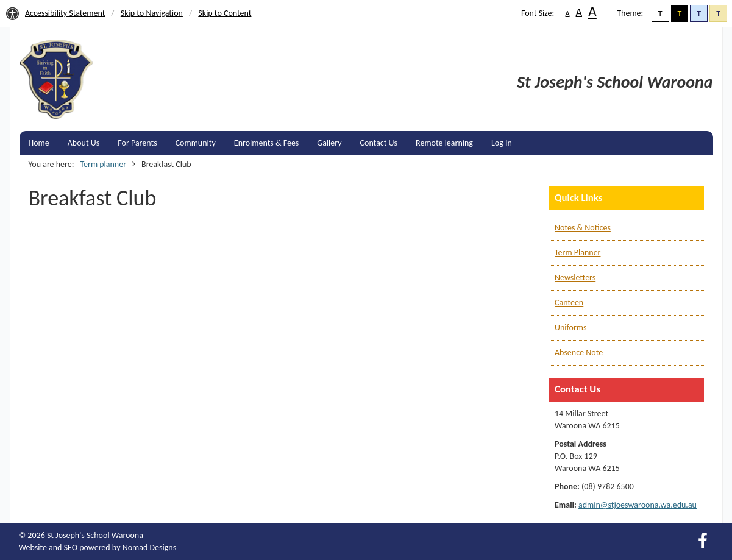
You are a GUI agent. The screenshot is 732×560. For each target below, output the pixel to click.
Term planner (103, 164)
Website (33, 548)
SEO (71, 548)
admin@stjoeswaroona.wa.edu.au (638, 505)
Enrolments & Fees (267, 143)
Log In (502, 143)
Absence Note (579, 353)
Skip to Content (225, 13)
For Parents (137, 143)
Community (196, 143)
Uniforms (570, 328)
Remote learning (444, 143)
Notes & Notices (583, 228)
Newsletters (575, 278)
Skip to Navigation (152, 13)
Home (39, 143)
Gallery (329, 143)
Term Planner (577, 253)
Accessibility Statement (65, 13)
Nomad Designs (150, 548)
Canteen (569, 303)
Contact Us (379, 143)
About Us (84, 143)
